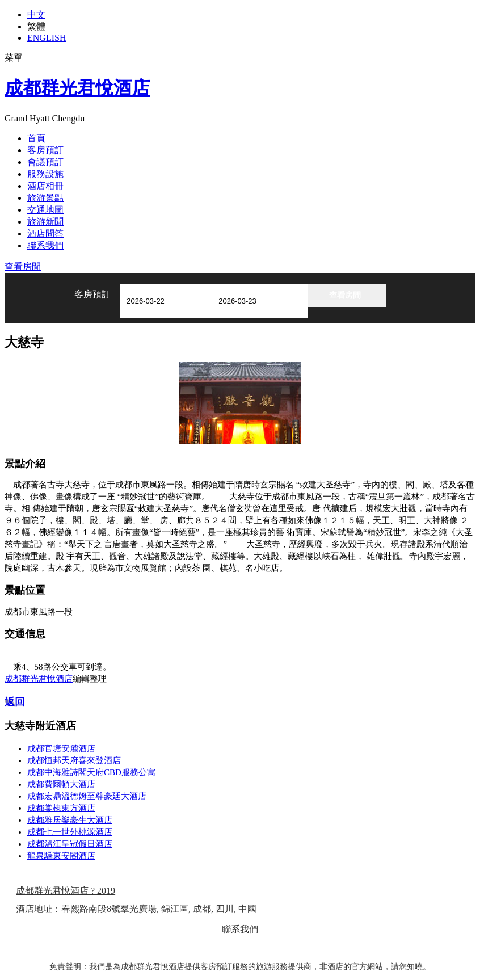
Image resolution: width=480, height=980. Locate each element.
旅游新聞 (45, 222)
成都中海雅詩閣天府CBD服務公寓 (91, 772)
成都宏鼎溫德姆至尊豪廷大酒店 (87, 796)
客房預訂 (45, 150)
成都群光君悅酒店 (77, 88)
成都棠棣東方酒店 (61, 808)
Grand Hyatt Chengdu (45, 118)
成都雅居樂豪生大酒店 (70, 820)
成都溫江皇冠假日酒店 (70, 844)
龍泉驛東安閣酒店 (61, 856)
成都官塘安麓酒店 (61, 748)
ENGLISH (47, 38)
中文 (36, 14)
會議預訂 (45, 162)
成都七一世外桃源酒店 (70, 832)
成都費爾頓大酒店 (61, 784)
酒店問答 (45, 234)
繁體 (36, 26)
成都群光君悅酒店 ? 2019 (66, 891)
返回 (15, 702)
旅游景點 (45, 198)
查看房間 (23, 266)
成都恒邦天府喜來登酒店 (74, 760)
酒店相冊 (45, 186)
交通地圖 (45, 210)
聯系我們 (45, 245)
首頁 (36, 138)
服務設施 (45, 174)
